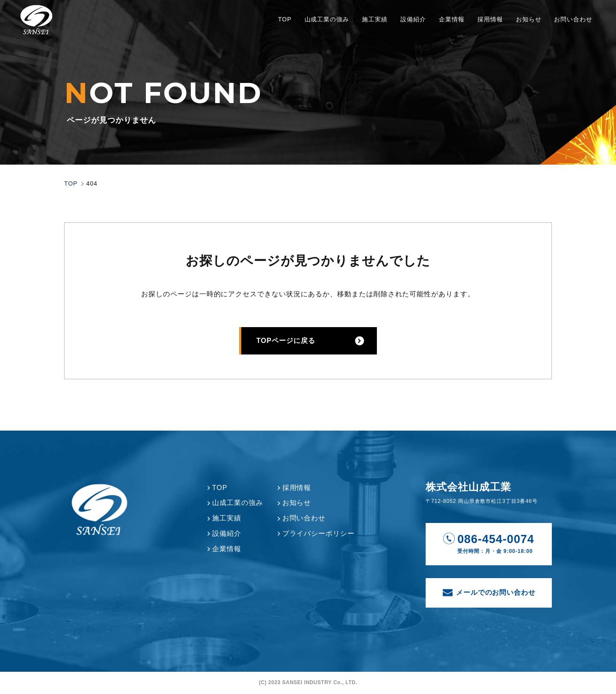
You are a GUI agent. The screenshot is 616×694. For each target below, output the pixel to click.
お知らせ (526, 27)
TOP (283, 27)
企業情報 (450, 27)
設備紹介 (411, 27)
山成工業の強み (324, 27)
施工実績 (373, 27)
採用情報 (488, 27)
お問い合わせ (571, 27)
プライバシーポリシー (319, 533)
